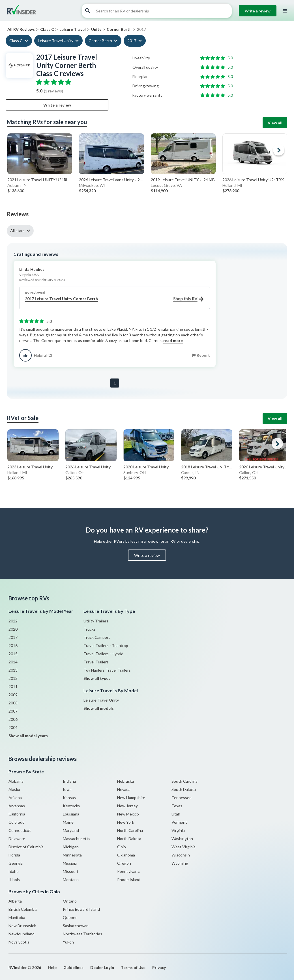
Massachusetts (77, 839)
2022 (13, 621)
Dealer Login (102, 967)
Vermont (179, 822)
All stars (17, 231)
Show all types (97, 678)
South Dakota (184, 789)
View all (275, 123)
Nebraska (125, 781)
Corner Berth (100, 41)
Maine (68, 822)
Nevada (124, 789)
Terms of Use (133, 967)
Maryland (71, 830)
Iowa (67, 789)
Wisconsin (181, 855)
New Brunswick (22, 926)
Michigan (71, 847)
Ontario (70, 901)
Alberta (15, 901)
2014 (13, 662)
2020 (13, 629)
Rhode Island (129, 880)
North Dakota (129, 839)
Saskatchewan (76, 926)
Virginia (178, 830)
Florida (14, 855)
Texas (177, 806)
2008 (13, 703)
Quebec (70, 917)
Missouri (70, 871)
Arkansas (17, 806)
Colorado (17, 822)
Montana (71, 880)
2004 (13, 727)
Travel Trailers (96, 662)
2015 (13, 654)
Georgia (16, 863)
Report (203, 355)
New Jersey (127, 806)
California (17, 814)
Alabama (16, 781)
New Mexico (128, 814)
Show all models (99, 708)
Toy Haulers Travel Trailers (107, 670)
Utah (176, 814)
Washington (182, 839)
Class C (16, 41)
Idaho (14, 871)
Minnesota (72, 855)
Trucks (90, 629)
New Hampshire (131, 798)
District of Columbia (26, 847)
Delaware (17, 839)
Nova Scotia (19, 942)
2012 (13, 678)
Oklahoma (126, 855)
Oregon (124, 863)
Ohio (122, 847)
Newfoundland (22, 934)
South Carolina (184, 781)
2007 (13, 711)
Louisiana (71, 814)
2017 (132, 41)
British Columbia (23, 909)
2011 (13, 686)
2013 (13, 670)
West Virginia (184, 847)
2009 (13, 695)
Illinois (14, 880)
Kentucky (71, 806)
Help (52, 967)
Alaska (14, 789)
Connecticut (20, 830)
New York (126, 822)
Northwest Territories (82, 934)
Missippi (70, 863)
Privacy (159, 967)
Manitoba (17, 917)
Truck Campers (97, 637)
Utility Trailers (96, 621)
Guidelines (73, 967)
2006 (13, 719)
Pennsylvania (129, 871)
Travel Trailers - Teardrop (106, 645)
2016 (13, 645)
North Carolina (130, 830)
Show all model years (28, 736)
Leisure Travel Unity (56, 41)
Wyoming (180, 863)
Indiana (69, 781)
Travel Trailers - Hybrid (103, 654)
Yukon (68, 942)
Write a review (258, 11)
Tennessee (182, 798)
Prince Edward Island (81, 909)
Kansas (69, 798)
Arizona (15, 798)
